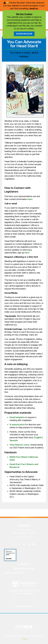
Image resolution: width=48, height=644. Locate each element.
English (38, 437)
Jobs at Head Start (14, 573)
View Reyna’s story (20, 445)
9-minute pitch (17, 425)
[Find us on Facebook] (14, 544)
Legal (24, 639)
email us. (34, 8)
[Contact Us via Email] (33, 544)
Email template (17, 417)
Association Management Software (24, 628)
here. (30, 199)
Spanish (14, 440)
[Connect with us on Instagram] (29, 544)
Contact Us (24, 564)
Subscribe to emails (24, 568)
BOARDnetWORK (24, 606)
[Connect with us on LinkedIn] (24, 544)
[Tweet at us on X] (19, 544)
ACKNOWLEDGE (24, 34)
